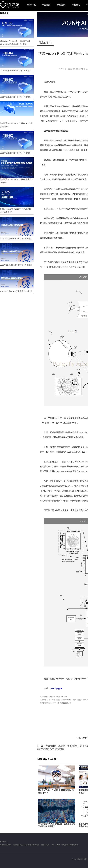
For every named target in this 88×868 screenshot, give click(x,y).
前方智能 (28, 845)
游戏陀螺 (36, 845)
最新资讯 (31, 5)
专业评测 (46, 5)
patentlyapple (56, 688)
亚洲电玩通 (74, 845)
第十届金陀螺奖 (6, 845)
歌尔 (43, 845)
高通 (48, 845)
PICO (58, 845)
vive (53, 845)
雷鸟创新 (65, 845)
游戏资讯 (61, 5)
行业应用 (76, 5)
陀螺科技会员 (18, 845)
